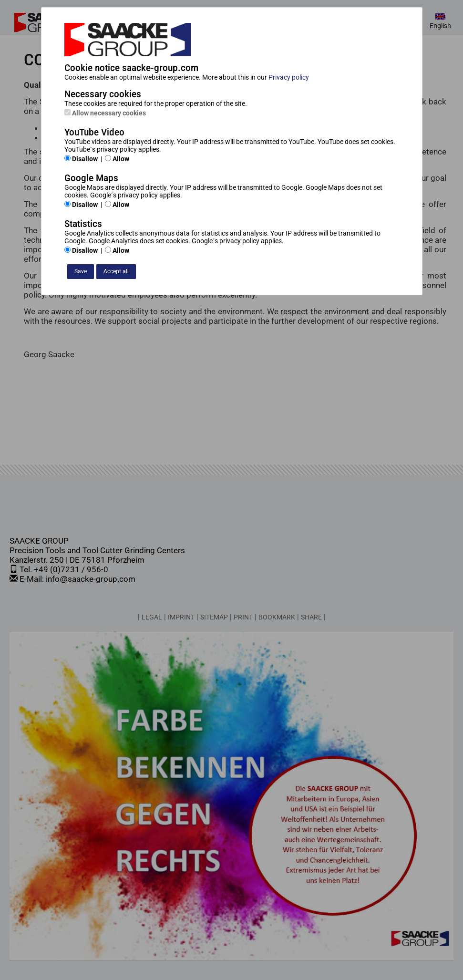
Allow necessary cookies (105, 113)
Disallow (81, 159)
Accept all (116, 271)
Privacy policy (289, 77)
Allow (117, 159)
